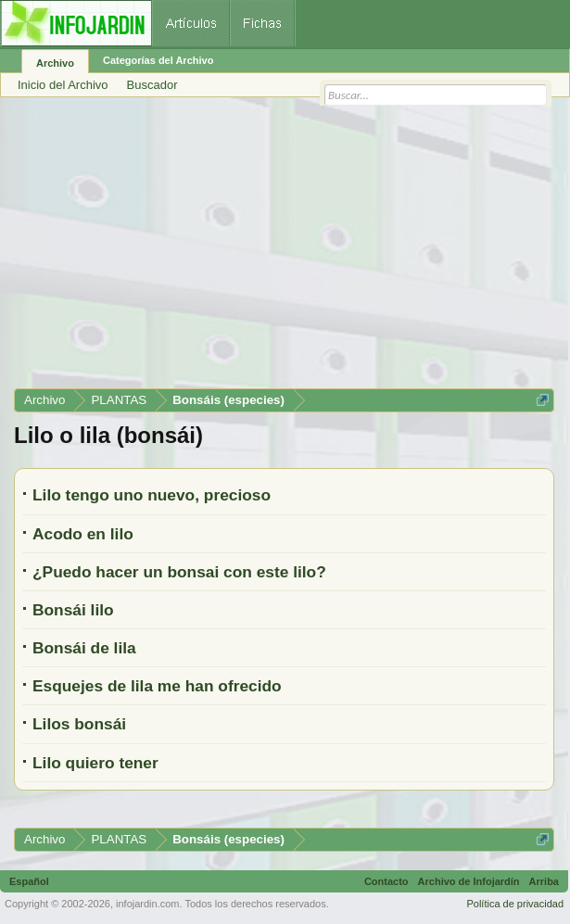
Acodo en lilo (83, 534)
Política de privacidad (515, 904)
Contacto (386, 881)
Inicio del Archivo (63, 85)
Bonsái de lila (84, 648)
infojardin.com (147, 904)
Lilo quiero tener (95, 763)
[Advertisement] (284, 249)
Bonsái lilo (73, 610)
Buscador (152, 85)
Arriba (544, 881)
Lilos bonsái (79, 724)
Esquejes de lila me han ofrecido (157, 686)
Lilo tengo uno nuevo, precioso (152, 495)
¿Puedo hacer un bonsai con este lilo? (179, 572)
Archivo (55, 63)
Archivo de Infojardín (469, 881)
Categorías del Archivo (158, 60)
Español (29, 881)
